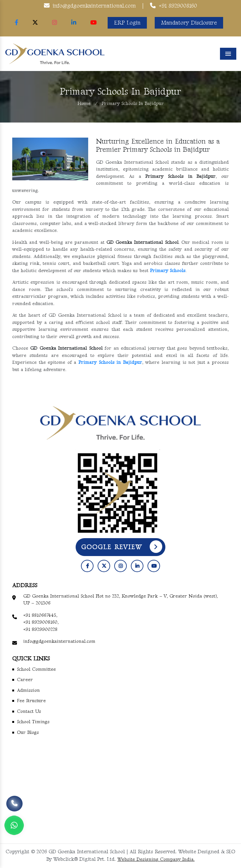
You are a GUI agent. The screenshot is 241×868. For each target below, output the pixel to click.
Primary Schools (168, 271)
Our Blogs (28, 732)
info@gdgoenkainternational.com (94, 6)
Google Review (122, 547)
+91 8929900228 (40, 629)
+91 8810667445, (40, 615)
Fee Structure (31, 701)
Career (25, 680)
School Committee (36, 669)
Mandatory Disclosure (189, 23)
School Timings (33, 722)
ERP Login (127, 23)
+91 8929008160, (41, 622)
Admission (28, 690)
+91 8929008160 (178, 6)
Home (84, 104)
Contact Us (29, 711)
